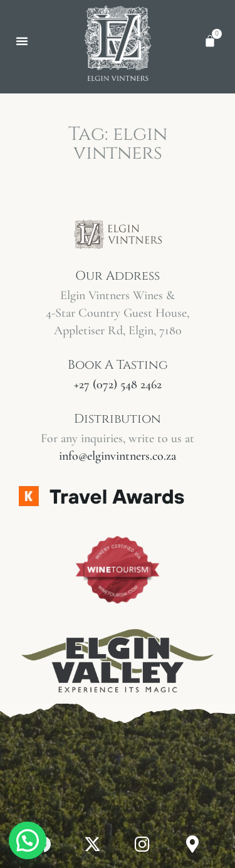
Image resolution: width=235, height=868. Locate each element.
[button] (22, 41)
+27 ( (118, 384)
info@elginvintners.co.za (118, 456)
